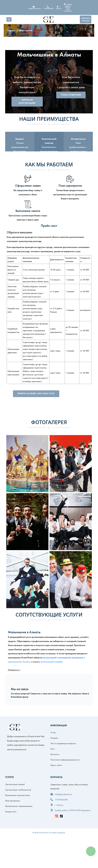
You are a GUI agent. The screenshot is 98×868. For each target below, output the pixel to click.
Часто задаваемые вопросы (63, 744)
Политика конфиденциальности (65, 760)
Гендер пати (11, 812)
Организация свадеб (15, 785)
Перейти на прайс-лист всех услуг (39, 394)
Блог (53, 749)
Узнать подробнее (71, 97)
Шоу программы (13, 801)
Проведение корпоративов (17, 796)
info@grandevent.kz (34, 9)
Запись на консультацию (27, 102)
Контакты (55, 755)
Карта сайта (56, 766)
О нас (53, 733)
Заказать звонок (86, 19)
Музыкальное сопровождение (19, 807)
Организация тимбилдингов (18, 790)
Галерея (54, 739)
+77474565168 (48, 9)
